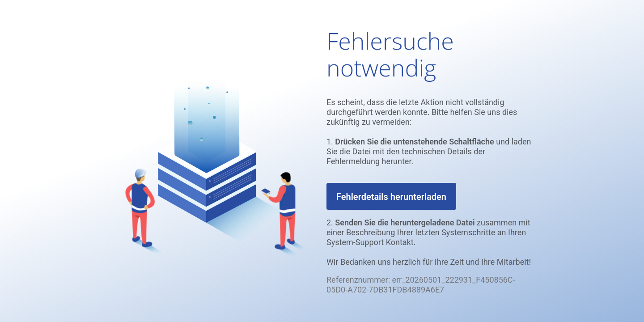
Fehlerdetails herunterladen (391, 197)
